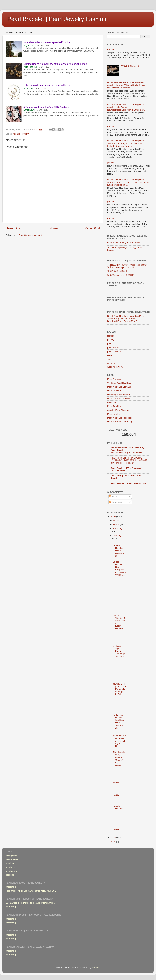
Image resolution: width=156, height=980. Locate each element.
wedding (111, 363)
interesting (11, 887)
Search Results (118, 807)
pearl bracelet (12, 859)
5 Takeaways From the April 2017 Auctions (46, 107)
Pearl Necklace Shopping (120, 422)
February (118, 529)
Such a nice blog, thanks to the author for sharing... (30, 903)
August (117, 520)
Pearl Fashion (114, 391)
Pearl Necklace (115, 379)
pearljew (10, 863)
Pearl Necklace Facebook (120, 418)
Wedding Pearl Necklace (119, 383)
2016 (113, 842)
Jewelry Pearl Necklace (119, 410)
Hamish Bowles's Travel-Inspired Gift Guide (47, 42)
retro (110, 355)
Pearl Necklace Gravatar (119, 387)
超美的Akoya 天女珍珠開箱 (121, 275)
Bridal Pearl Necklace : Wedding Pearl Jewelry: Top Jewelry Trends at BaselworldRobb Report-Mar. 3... (126, 319)
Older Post (93, 228)
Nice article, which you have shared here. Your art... (31, 891)
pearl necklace (114, 351)
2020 (113, 517)
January (117, 536)
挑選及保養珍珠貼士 (131, 66)
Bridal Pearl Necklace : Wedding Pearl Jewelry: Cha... (119, 722)
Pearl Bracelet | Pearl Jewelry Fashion (57, 19)
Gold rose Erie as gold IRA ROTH (124, 242)
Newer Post (14, 228)
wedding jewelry (115, 367)
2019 (113, 837)
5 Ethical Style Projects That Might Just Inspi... (120, 651)
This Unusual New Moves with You (47, 85)
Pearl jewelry (114, 414)
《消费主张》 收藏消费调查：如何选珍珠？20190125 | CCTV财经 (127, 266)
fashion (17, 134)
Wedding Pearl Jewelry (118, 395)
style (110, 359)
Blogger (95, 968)
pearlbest (10, 867)
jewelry (25, 134)
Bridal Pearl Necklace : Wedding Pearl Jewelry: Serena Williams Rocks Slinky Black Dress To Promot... (126, 85)
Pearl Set (112, 402)
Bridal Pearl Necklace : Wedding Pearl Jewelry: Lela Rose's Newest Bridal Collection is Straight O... (126, 107)
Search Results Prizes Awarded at (118, 551)
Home (53, 228)
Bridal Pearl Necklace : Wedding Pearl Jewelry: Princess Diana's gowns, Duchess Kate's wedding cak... (128, 182)
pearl (110, 344)
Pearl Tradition (114, 406)
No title (116, 783)
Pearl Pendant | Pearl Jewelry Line (128, 483)
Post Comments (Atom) (31, 235)
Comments (116, 502)
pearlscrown (12, 871)
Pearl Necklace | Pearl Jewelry (126, 458)
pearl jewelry (113, 348)
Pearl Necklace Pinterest (119, 399)
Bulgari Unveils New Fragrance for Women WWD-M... (119, 568)
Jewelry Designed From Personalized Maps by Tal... (119, 689)
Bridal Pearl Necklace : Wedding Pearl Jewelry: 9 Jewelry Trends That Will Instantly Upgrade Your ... (126, 143)
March (117, 525)
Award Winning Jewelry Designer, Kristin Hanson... (119, 622)
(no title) (111, 49)
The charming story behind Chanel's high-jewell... (120, 759)
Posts (113, 496)
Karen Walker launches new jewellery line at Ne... (119, 741)
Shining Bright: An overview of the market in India (55, 64)
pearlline (10, 875)
